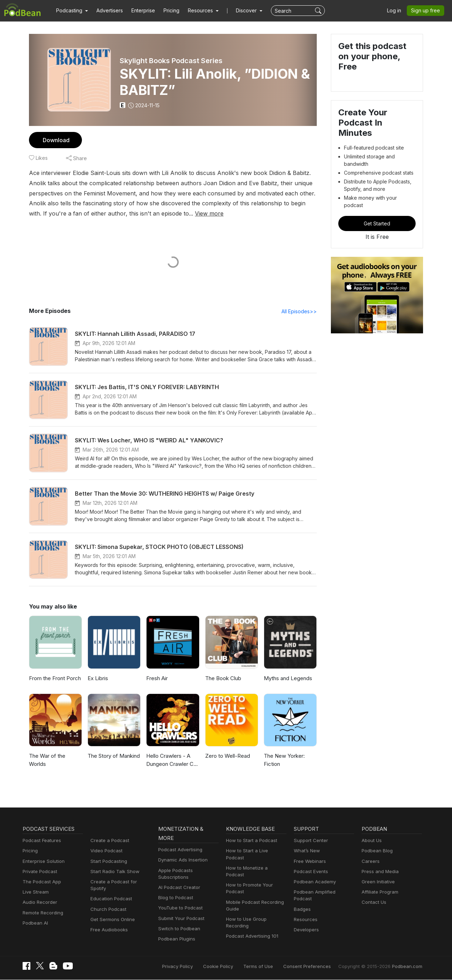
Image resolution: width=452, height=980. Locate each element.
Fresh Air (157, 679)
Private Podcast (39, 872)
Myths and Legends (287, 679)
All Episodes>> (300, 311)
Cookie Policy (234, 967)
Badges (302, 903)
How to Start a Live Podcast (255, 851)
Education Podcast (110, 892)
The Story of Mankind (113, 756)
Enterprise (139, 11)
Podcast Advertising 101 (251, 923)
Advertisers (107, 11)
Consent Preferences (316, 967)
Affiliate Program (379, 892)
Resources (305, 913)
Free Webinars (309, 862)
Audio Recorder (39, 903)
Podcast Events (310, 872)
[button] (71, 11)
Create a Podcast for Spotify (120, 882)
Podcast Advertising (179, 850)
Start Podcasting (108, 862)
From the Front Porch (54, 679)
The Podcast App (40, 882)
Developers (306, 923)
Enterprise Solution (42, 862)
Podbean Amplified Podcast (322, 892)
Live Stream (35, 892)
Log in (397, 11)
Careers (370, 862)
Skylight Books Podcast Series (171, 61)
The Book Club (223, 679)
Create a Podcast (108, 841)
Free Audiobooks (108, 923)
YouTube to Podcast (179, 908)
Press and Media (379, 872)
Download (55, 140)
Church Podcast (107, 903)
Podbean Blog (376, 851)
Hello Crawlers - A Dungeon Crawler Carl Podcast (172, 761)
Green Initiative (377, 882)
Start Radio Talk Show (113, 872)
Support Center (310, 841)
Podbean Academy (313, 882)
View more (123, 213)
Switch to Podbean (178, 929)
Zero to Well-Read (227, 756)
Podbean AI (35, 923)
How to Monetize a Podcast (254, 862)
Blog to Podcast (174, 898)
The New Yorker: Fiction (283, 760)
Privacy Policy (195, 967)
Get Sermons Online (111, 913)
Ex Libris (98, 679)
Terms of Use (271, 967)
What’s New (306, 851)
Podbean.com (408, 967)
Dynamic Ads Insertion (181, 860)
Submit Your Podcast (180, 919)
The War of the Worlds (55, 756)
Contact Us (373, 903)
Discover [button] (239, 11)
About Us (371, 841)
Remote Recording (42, 913)
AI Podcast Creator (178, 888)
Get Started (377, 206)
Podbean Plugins (176, 939)
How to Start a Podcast (250, 841)
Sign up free (427, 11)
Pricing (166, 11)
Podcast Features (41, 841)
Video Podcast (105, 851)
